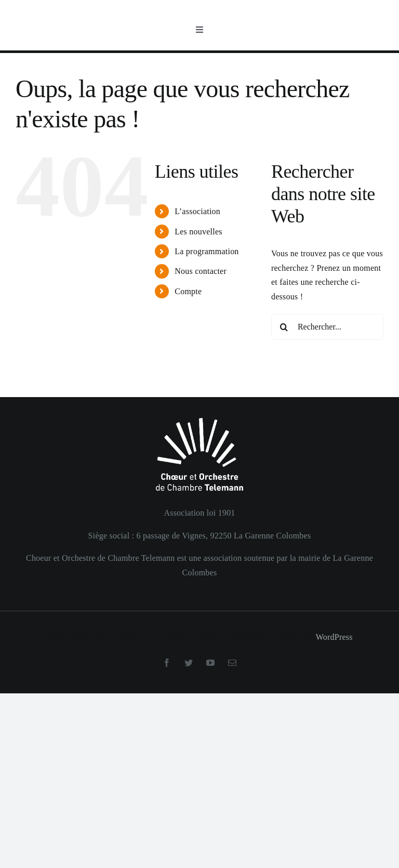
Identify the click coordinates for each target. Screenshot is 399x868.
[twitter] (189, 663)
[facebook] (167, 663)
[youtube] (210, 663)
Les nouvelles (198, 232)
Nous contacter (201, 271)
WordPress (334, 637)
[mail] (232, 663)
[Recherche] (284, 327)
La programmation (207, 251)
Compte (188, 291)
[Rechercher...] (327, 327)
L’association (197, 211)
